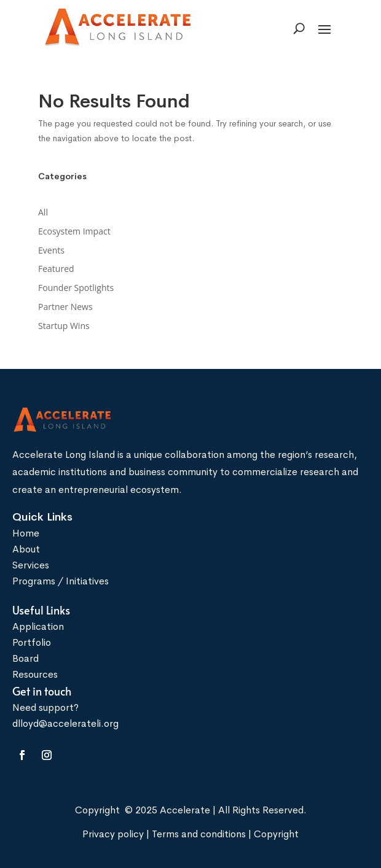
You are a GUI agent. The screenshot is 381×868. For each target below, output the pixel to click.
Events (51, 250)
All (43, 212)
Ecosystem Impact (74, 231)
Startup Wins (64, 326)
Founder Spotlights (76, 288)
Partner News (65, 307)
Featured (56, 269)
